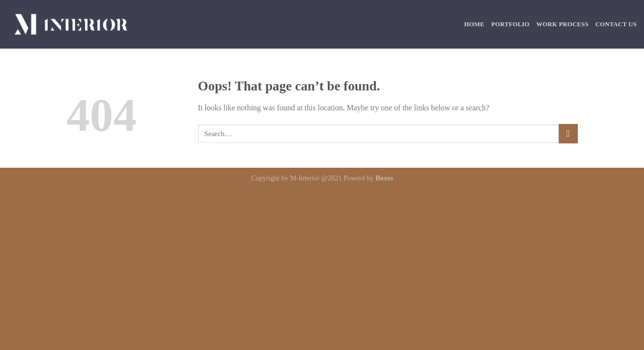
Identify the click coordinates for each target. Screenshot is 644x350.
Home (475, 24)
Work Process (562, 24)
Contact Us (616, 24)
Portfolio (510, 24)
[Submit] (568, 133)
